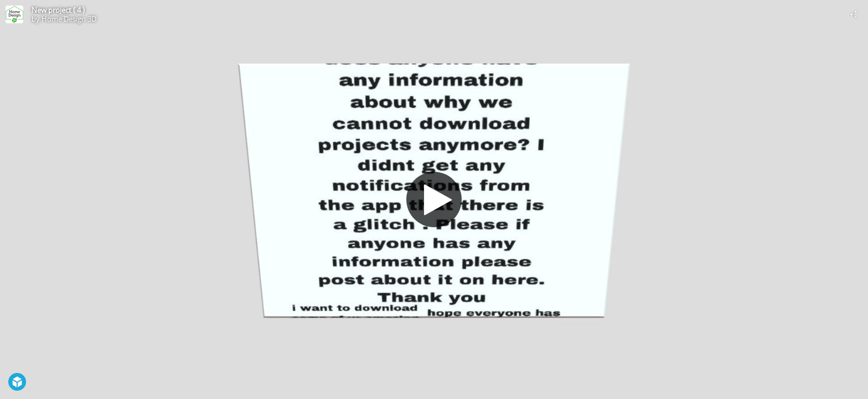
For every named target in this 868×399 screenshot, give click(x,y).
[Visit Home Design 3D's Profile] (14, 14)
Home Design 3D (69, 19)
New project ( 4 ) (58, 10)
